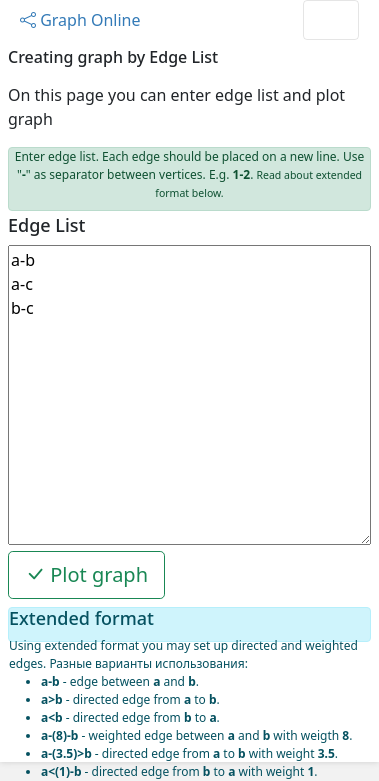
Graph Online (80, 20)
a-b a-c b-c (189, 395)
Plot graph (86, 574)
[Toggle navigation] (331, 20)
